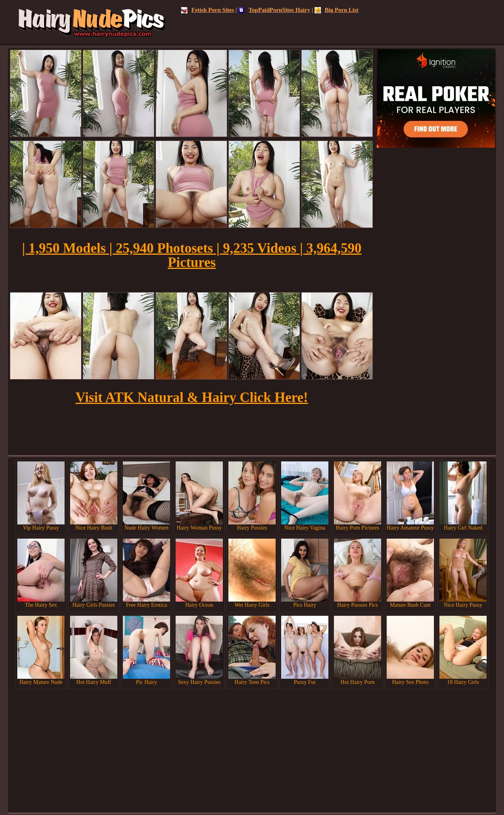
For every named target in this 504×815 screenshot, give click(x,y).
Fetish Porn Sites (208, 10)
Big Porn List (337, 10)
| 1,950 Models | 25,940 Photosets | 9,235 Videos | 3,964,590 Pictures (192, 255)
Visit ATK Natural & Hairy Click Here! (192, 397)
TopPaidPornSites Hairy (274, 10)
